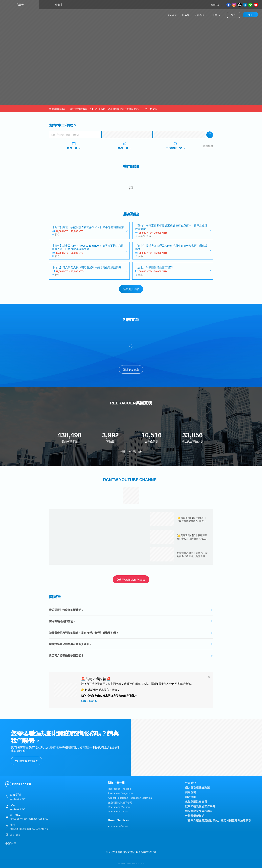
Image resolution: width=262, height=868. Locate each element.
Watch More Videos (131, 579)
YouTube (15, 835)
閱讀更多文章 (131, 369)
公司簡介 (190, 783)
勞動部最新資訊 (195, 816)
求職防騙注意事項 (196, 802)
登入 (233, 15)
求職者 (20, 5)
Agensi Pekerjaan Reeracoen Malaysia (130, 798)
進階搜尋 (208, 146)
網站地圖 (190, 797)
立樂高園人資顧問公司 (120, 802)
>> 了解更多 (151, 109)
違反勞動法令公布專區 (199, 811)
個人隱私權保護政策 (197, 787)
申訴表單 (11, 843)
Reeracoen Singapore (120, 793)
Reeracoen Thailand (119, 789)
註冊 (250, 15)
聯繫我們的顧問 (26, 761)
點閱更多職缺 (131, 289)
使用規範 (190, 792)
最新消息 (172, 15)
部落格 (186, 15)
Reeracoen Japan (118, 811)
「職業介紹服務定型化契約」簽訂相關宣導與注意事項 (218, 820)
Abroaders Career (118, 826)
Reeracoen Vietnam (119, 807)
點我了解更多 (89, 701)
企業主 (59, 5)
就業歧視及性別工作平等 (200, 806)
